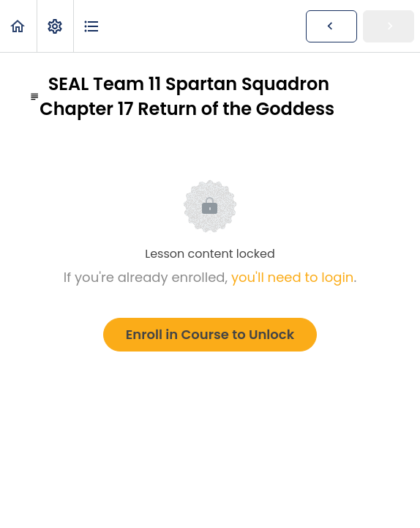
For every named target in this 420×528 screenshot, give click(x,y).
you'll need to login (292, 277)
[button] (18, 26)
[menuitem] (55, 26)
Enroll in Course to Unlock (210, 334)
